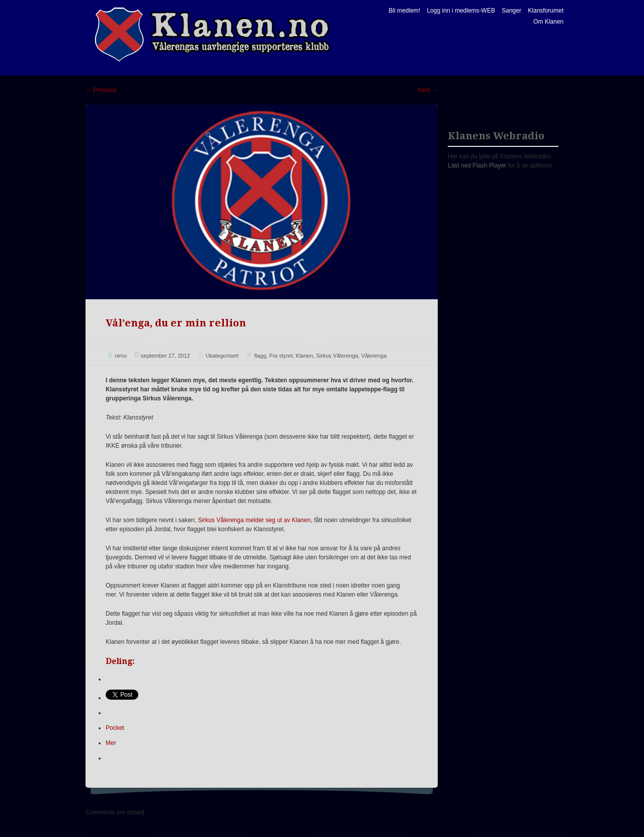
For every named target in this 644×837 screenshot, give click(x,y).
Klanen (304, 356)
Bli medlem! (404, 11)
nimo (121, 356)
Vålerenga (374, 356)
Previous (101, 90)
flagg (260, 356)
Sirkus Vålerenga (337, 356)
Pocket (115, 728)
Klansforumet (546, 11)
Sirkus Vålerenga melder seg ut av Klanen (254, 520)
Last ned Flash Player (477, 165)
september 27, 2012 (166, 356)
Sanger (511, 11)
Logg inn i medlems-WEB (461, 11)
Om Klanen (548, 22)
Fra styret (281, 356)
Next (428, 90)
